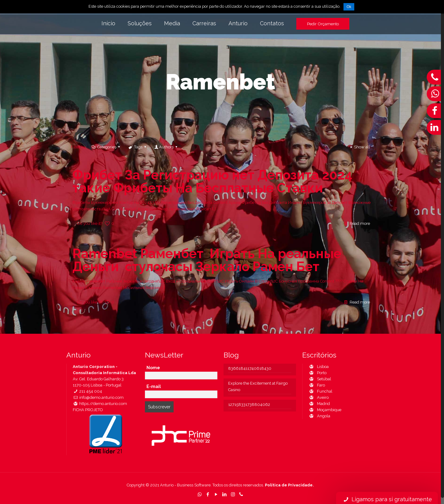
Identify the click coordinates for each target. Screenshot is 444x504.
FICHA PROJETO (88, 410)
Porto (318, 373)
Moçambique (325, 410)
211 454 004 (87, 391)
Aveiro (319, 397)
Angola (319, 416)
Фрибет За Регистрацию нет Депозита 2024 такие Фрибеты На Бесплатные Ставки (212, 182)
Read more (360, 223)
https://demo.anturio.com (100, 404)
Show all (359, 147)
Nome (153, 368)
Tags (138, 147)
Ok (349, 7)
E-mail (154, 386)
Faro (317, 385)
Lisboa (319, 367)
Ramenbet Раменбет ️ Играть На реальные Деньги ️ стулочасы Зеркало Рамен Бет (207, 260)
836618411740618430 (250, 368)
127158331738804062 (249, 405)
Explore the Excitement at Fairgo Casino (258, 386)
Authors (166, 147)
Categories (106, 147)
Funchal (321, 391)
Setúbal (320, 379)
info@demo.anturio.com (98, 397)
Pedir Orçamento (323, 24)
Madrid (319, 404)
